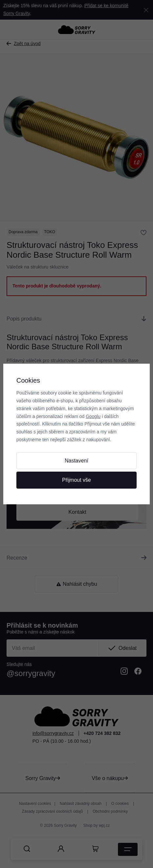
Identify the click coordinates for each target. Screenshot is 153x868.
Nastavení (76, 461)
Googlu (93, 416)
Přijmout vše (76, 480)
